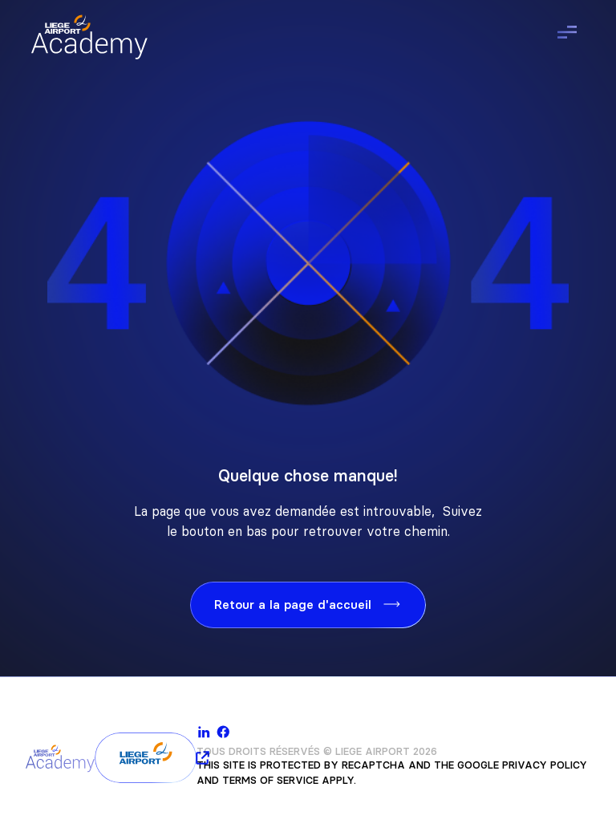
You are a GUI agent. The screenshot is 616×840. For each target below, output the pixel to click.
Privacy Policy (545, 765)
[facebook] (223, 732)
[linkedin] (204, 732)
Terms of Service (270, 780)
